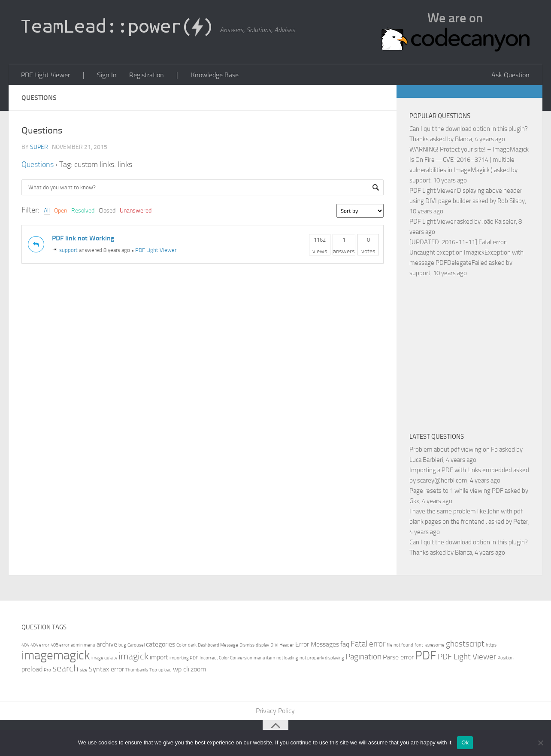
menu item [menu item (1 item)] (264, 658)
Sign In (106, 75)
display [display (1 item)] (262, 645)
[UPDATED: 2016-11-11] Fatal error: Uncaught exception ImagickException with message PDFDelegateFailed (466, 253)
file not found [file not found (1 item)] (400, 645)
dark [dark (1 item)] (192, 645)
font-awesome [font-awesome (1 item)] (430, 645)
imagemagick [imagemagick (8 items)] (56, 656)
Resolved (83, 211)
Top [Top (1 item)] (153, 670)
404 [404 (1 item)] (25, 645)
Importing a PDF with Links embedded (461, 471)
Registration (145, 75)
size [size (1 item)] (84, 670)
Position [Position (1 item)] (506, 658)
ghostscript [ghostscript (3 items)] (465, 644)
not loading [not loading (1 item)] (287, 658)
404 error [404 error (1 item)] (40, 645)
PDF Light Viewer (45, 75)
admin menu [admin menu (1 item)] (83, 645)
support (65, 251)
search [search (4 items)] (65, 669)
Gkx (414, 501)
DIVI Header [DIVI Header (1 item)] (282, 645)
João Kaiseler (499, 222)
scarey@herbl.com (442, 481)
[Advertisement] (480, 354)
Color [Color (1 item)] (182, 645)
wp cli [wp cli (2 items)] (181, 669)
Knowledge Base (212, 75)
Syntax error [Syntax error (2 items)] (106, 669)
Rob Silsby (511, 201)
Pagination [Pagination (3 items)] (363, 657)
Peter (521, 522)
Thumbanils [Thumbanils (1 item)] (137, 670)
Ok (465, 742)
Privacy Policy (276, 711)
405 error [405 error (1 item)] (60, 645)
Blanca (463, 140)
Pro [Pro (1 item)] (47, 670)
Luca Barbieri (426, 460)
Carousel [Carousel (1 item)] (136, 645)
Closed (107, 211)
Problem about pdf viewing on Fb (454, 450)
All (47, 211)
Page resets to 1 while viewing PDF (456, 491)
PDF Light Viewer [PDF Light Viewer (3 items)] (467, 657)
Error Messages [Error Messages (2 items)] (317, 645)
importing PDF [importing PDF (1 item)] (184, 658)
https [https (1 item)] (491, 645)
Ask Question (511, 75)
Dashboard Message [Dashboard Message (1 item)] (218, 645)
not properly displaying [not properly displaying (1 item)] (322, 658)
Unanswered (136, 211)
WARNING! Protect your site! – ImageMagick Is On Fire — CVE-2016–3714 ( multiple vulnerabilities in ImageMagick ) (469, 160)
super (39, 147)
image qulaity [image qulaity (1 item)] (104, 658)
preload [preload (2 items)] (32, 669)
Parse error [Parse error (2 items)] (398, 657)
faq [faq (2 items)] (345, 645)
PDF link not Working (83, 238)
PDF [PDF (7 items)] (426, 656)
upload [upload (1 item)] (165, 670)
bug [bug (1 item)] (122, 645)
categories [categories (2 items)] (160, 645)
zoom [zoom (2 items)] (198, 669)
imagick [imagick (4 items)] (133, 657)
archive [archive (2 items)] (107, 645)
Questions (38, 165)
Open (61, 211)
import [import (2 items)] (159, 657)
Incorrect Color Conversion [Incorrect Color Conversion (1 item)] (226, 658)
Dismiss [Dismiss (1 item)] (247, 645)
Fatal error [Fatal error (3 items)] (368, 644)
